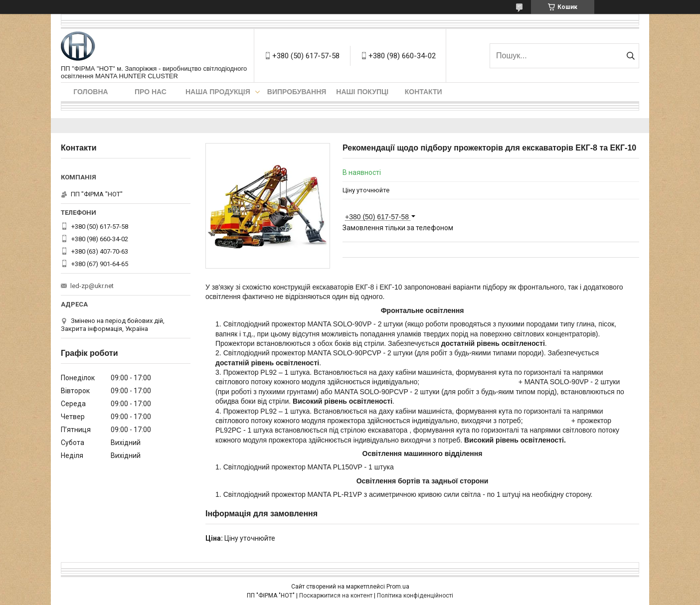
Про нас (151, 92)
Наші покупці (362, 92)
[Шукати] (630, 56)
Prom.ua (398, 587)
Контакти (424, 92)
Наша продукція (218, 92)
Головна (90, 92)
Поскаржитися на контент (336, 596)
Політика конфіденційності (415, 596)
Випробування (297, 92)
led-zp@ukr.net (92, 286)
